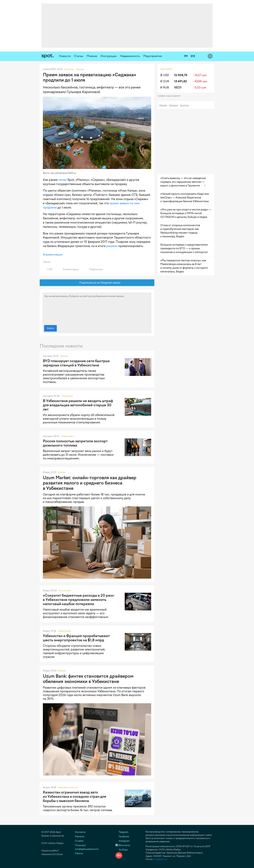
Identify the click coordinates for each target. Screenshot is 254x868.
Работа (79, 853)
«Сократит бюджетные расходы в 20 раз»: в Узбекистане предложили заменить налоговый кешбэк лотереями (79, 600)
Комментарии (69, 269)
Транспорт (67, 396)
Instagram (123, 841)
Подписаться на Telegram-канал (97, 283)
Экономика (65, 591)
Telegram (122, 832)
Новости (65, 56)
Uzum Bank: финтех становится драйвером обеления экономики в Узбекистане (88, 679)
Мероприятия (153, 56)
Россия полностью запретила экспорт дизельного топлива (75, 443)
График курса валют (170, 96)
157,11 (178, 87)
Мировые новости (68, 787)
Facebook (122, 836)
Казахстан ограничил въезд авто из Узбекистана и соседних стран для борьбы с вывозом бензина (75, 796)
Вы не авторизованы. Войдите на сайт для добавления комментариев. (97, 308)
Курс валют (167, 69)
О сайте (79, 841)
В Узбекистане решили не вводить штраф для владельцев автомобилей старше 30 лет (78, 405)
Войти (50, 328)
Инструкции (109, 56)
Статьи (79, 56)
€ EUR (165, 81)
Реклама (163, 105)
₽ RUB (165, 87)
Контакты (184, 105)
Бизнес (64, 356)
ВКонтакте (123, 845)
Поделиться (94, 269)
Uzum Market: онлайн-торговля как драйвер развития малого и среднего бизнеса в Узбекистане (90, 483)
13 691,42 (180, 81)
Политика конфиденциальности (87, 847)
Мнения (92, 56)
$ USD (165, 75)
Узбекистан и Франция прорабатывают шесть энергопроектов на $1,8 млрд (76, 638)
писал (63, 180)
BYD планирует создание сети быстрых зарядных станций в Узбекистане (76, 363)
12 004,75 (181, 75)
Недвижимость (130, 56)
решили (112, 246)
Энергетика (67, 436)
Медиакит (173, 105)
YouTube (122, 850)
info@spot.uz (160, 859)
